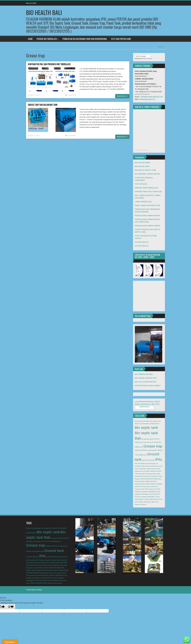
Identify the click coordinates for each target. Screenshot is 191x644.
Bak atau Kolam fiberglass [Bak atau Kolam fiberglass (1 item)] (142, 421)
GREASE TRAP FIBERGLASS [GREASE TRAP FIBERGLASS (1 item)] (35, 551)
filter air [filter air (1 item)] (149, 442)
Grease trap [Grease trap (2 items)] (153, 446)
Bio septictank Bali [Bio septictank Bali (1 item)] (146, 439)
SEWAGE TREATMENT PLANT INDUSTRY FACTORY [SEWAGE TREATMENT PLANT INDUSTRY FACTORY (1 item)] (42, 578)
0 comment (71, 95)
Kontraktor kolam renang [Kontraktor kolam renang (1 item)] (153, 469)
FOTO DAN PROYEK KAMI (121, 39)
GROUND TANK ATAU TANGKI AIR (148, 192)
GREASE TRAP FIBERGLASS (146, 188)
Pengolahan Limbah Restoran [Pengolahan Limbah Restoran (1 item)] (35, 568)
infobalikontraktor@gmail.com (152, 97)
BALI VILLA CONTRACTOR (145, 382)
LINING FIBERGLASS (143, 202)
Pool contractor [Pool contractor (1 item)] (58, 573)
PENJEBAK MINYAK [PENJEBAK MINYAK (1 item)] (32, 573)
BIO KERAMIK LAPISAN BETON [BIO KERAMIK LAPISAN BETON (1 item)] (150, 424)
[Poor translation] (11, 607)
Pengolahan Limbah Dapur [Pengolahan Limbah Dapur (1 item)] (143, 476)
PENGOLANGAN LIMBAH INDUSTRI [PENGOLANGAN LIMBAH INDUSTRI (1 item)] (146, 481)
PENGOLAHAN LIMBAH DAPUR (147, 216)
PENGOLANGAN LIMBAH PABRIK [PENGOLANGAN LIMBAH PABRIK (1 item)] (145, 484)
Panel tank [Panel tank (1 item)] (142, 474)
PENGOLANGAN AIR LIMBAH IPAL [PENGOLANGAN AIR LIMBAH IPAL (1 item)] (151, 479)
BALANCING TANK (142, 166)
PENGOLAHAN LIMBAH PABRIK (147, 226)
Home (160, 47)
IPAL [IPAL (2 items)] (159, 459)
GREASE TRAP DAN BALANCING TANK (43, 105)
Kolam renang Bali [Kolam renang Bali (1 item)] (140, 469)
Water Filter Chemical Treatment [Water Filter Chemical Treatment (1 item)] (53, 583)
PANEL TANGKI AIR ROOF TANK (148, 205)
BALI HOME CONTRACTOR (146, 378)
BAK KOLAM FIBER (143, 163)
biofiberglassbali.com (147, 99)
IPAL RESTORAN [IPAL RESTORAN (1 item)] (140, 464)
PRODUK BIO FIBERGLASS (47, 39)
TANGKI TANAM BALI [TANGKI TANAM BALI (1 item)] (145, 502)
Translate (147, 58)
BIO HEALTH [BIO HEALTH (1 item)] (54, 528)
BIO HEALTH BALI (44, 12)
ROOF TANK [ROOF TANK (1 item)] (145, 489)
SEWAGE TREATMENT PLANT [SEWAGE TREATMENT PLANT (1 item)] (151, 492)
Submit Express (145, 407)
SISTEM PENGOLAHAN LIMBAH (148, 386)
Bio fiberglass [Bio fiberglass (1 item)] (154, 421)
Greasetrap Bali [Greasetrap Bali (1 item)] (152, 450)
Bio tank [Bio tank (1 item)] (144, 442)
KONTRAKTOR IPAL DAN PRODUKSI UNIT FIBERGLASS (49, 64)
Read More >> (122, 96)
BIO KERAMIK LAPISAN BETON (147, 174)
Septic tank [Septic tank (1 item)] (152, 489)
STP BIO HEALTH (142, 242)
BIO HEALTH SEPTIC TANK (146, 170)
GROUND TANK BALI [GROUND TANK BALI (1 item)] (148, 460)
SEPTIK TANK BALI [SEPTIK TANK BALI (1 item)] (43, 575)
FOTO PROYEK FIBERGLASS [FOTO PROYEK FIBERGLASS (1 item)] (52, 541)
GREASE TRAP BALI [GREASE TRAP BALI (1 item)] (141, 450)
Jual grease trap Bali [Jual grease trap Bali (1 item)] (156, 466)
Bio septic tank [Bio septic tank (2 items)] (146, 428)
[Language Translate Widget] (144, 56)
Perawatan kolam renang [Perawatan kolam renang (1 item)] (147, 487)
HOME (30, 39)
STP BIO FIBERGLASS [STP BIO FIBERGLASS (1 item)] (151, 499)
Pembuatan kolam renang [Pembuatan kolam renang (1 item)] (153, 474)
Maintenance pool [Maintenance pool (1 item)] (140, 471)
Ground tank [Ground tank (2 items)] (54, 551)
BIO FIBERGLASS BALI (144, 374)
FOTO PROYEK (141, 184)
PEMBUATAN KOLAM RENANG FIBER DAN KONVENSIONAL (85, 39)
